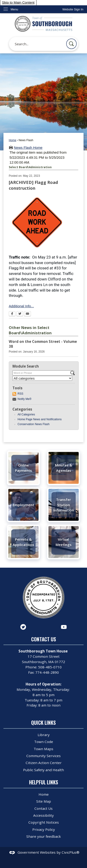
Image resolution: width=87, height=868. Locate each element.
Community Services (43, 756)
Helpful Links (44, 782)
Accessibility (43, 815)
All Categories (26, 414)
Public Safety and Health (43, 770)
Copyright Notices (44, 822)
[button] (71, 44)
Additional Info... (21, 306)
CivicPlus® (70, 852)
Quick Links (43, 723)
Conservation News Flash (34, 424)
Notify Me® (24, 399)
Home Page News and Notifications (40, 419)
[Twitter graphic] (23, 627)
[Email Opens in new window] (27, 314)
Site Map (44, 801)
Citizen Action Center (44, 763)
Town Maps (43, 749)
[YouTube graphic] (64, 627)
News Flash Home (28, 148)
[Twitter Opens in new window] (20, 314)
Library (44, 735)
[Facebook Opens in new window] (12, 314)
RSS (20, 394)
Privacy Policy (44, 829)
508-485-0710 (50, 667)
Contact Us (43, 808)
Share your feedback (44, 836)
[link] (73, 9)
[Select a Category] (42, 378)
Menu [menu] (14, 9)
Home (12, 140)
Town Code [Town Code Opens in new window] (44, 742)
